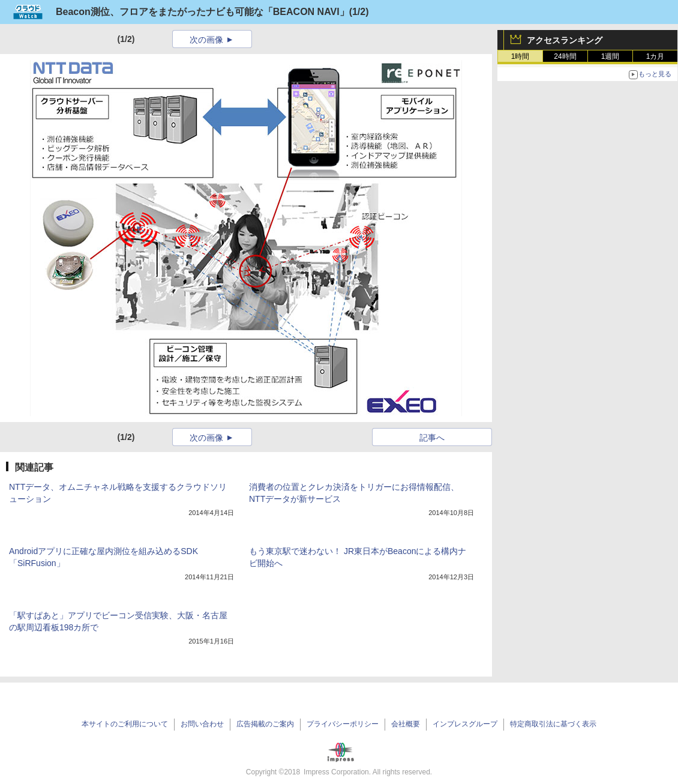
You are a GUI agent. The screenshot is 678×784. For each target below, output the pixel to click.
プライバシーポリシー (343, 724)
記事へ (432, 438)
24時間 (565, 56)
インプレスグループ (465, 724)
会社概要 (406, 724)
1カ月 (655, 56)
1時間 (520, 56)
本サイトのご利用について (125, 724)
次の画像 (206, 40)
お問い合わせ (202, 724)
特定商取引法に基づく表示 (553, 724)
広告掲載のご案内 (265, 724)
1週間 (610, 56)
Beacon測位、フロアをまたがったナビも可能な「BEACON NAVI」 (202, 12)
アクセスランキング (565, 40)
